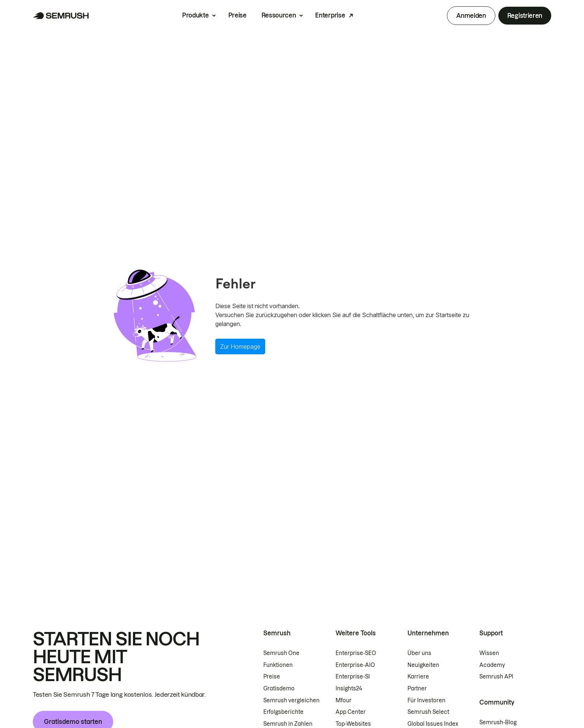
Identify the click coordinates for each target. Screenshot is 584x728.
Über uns (419, 653)
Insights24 (349, 689)
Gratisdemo (279, 689)
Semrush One (281, 653)
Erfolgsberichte (283, 712)
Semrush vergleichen (291, 700)
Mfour (344, 700)
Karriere (418, 677)
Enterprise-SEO (356, 653)
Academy (492, 665)
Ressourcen (279, 15)
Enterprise (330, 15)
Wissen (489, 653)
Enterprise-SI (353, 677)
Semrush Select (428, 712)
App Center (351, 712)
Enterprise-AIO (355, 665)
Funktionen (278, 665)
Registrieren (525, 16)
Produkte (195, 15)
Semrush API (496, 677)
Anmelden (471, 16)
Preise (237, 15)
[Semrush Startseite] (61, 16)
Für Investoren (426, 700)
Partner (417, 689)
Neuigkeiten (423, 665)
